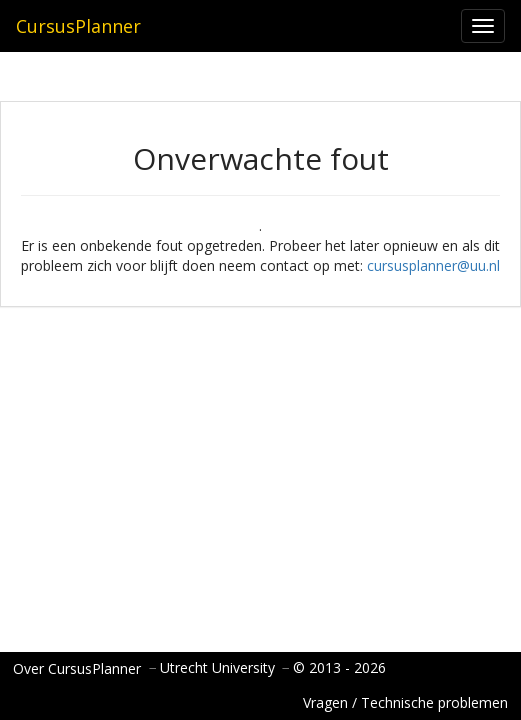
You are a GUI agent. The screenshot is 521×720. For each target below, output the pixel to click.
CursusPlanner (78, 26)
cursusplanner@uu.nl (433, 265)
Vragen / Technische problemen (405, 702)
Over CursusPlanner (77, 668)
